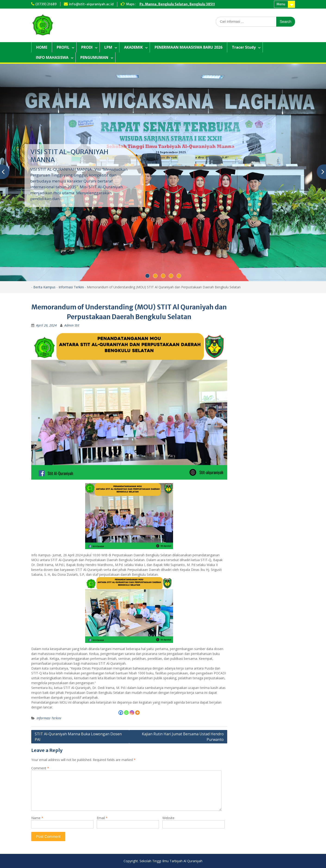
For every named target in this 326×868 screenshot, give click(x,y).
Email (102, 818)
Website (168, 818)
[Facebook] (121, 713)
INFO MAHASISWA (52, 57)
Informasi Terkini (71, 287)
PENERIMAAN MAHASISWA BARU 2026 (188, 47)
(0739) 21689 (46, 4)
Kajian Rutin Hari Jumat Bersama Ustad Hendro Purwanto (183, 737)
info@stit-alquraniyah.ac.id (91, 4)
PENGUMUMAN (94, 57)
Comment (40, 768)
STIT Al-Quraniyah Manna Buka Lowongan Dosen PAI (78, 737)
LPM (108, 47)
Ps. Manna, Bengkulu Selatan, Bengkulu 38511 (177, 4)
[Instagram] (132, 713)
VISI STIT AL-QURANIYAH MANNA (69, 156)
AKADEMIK (133, 47)
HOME (42, 47)
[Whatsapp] (126, 713)
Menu (281, 4)
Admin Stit (72, 325)
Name (37, 818)
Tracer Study (244, 47)
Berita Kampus (44, 287)
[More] (137, 713)
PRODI (87, 47)
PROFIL (63, 47)
